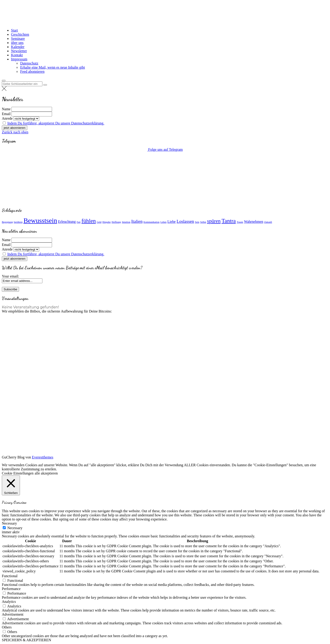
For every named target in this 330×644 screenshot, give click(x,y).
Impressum (19, 59)
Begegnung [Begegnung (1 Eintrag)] (7, 222)
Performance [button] (11, 589)
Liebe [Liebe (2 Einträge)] (172, 222)
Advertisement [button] (13, 614)
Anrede (7, 118)
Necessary (15, 528)
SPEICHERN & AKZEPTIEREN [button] (26, 640)
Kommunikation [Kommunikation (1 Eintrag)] (151, 222)
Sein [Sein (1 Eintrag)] (197, 222)
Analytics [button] (9, 602)
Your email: (10, 276)
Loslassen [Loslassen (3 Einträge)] (185, 221)
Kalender (18, 47)
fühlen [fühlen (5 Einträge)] (89, 221)
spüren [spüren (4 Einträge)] (214, 221)
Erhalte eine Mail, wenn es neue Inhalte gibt (53, 67)
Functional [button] (10, 576)
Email (6, 114)
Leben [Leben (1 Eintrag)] (164, 222)
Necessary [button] (9, 523)
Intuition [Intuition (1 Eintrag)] (126, 222)
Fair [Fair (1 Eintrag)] (78, 222)
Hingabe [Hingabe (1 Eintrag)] (107, 222)
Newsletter (19, 51)
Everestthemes (43, 457)
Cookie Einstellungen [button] (18, 473)
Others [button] (7, 627)
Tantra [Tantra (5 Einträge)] (229, 221)
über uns (17, 43)
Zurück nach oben (15, 132)
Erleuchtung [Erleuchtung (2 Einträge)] (67, 222)
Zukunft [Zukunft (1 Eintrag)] (268, 222)
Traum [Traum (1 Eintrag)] (240, 222)
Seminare (18, 39)
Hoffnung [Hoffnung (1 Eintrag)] (116, 222)
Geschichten (20, 34)
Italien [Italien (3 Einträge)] (137, 221)
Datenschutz (29, 63)
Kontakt (17, 55)
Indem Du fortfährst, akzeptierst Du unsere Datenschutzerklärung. (56, 123)
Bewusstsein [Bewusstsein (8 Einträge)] (40, 221)
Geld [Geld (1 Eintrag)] (99, 222)
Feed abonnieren (32, 71)
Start (14, 30)
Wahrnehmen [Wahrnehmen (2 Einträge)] (254, 222)
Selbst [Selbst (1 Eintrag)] (203, 222)
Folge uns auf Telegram (165, 150)
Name (6, 109)
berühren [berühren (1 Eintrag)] (18, 222)
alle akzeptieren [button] (46, 473)
